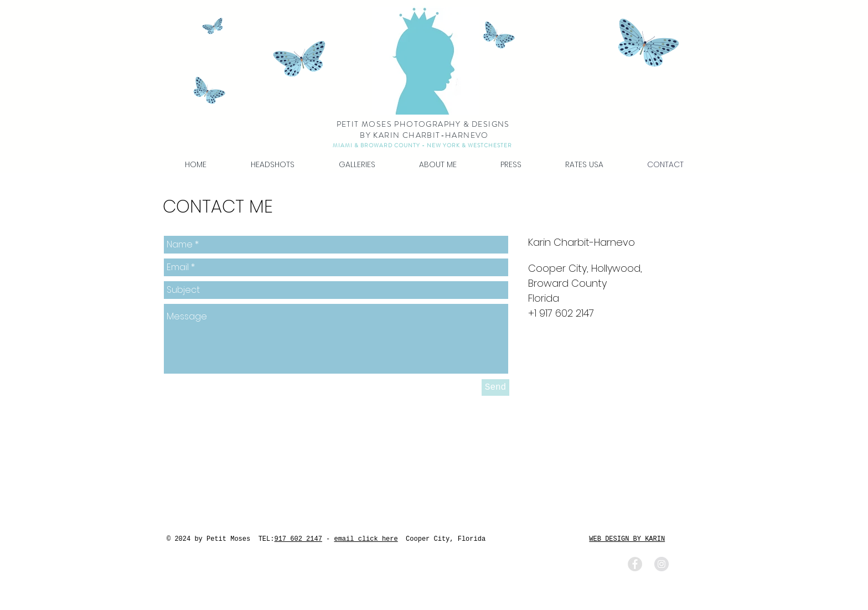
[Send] (495, 387)
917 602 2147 (298, 539)
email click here (366, 539)
